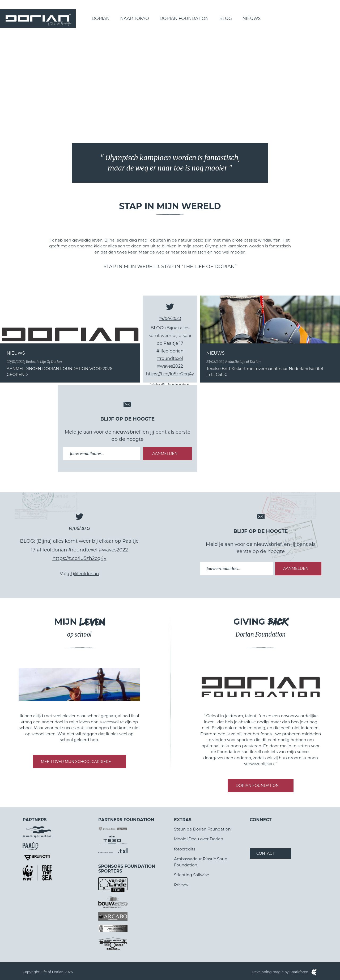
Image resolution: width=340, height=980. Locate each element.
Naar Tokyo (135, 18)
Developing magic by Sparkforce (285, 972)
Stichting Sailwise (192, 875)
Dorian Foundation (184, 18)
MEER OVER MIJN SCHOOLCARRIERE (76, 762)
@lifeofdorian (85, 574)
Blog (226, 18)
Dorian (101, 18)
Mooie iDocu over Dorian (199, 839)
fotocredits (185, 849)
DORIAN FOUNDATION (257, 786)
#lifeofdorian (170, 351)
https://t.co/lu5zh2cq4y (170, 374)
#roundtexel (170, 358)
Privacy (181, 885)
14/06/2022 (170, 318)
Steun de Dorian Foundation (202, 829)
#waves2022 (170, 366)
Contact (265, 853)
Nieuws (252, 18)
